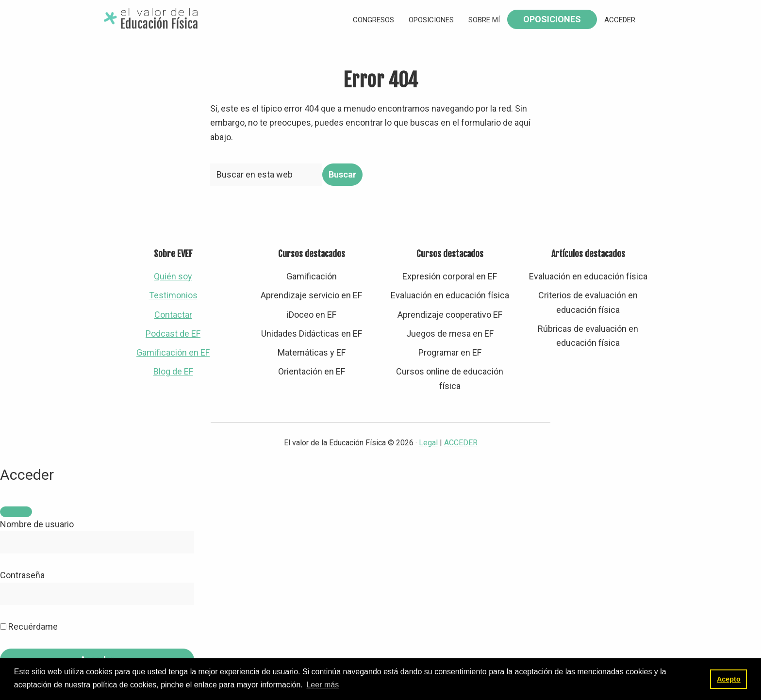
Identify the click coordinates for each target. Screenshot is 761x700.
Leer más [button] (323, 685)
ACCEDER (461, 443)
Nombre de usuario (37, 524)
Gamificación (312, 276)
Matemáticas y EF (312, 352)
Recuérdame (29, 627)
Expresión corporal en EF (450, 276)
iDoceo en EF (312, 315)
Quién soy (173, 276)
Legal (428, 443)
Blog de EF (173, 371)
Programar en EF (450, 352)
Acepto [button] (729, 679)
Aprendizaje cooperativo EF (450, 315)
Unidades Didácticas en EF (312, 334)
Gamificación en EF (173, 352)
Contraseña (22, 575)
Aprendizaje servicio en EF (311, 295)
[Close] (16, 512)
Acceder (620, 20)
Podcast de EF (173, 334)
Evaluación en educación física (450, 295)
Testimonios (173, 295)
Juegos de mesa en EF (450, 334)
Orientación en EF (312, 371)
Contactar (173, 315)
